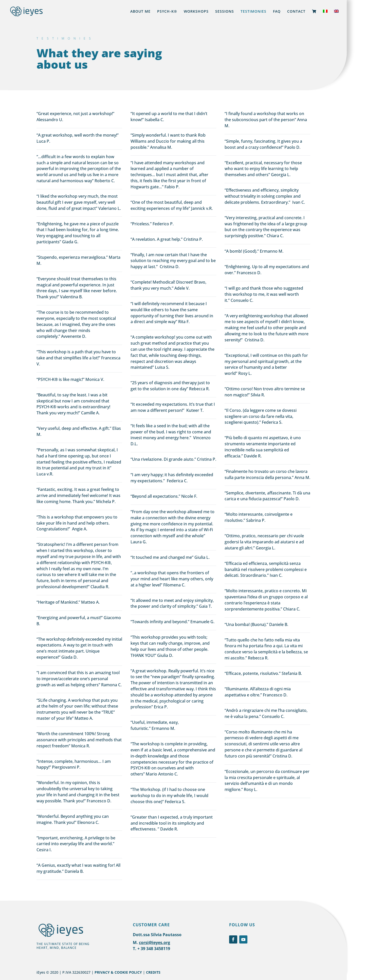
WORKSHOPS (196, 12)
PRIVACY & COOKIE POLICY (118, 972)
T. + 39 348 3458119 (151, 949)
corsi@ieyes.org (154, 942)
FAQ (277, 12)
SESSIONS (225, 12)
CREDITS (153, 972)
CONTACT (296, 12)
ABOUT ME (140, 12)
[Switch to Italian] (325, 16)
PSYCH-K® (167, 12)
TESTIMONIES (253, 12)
